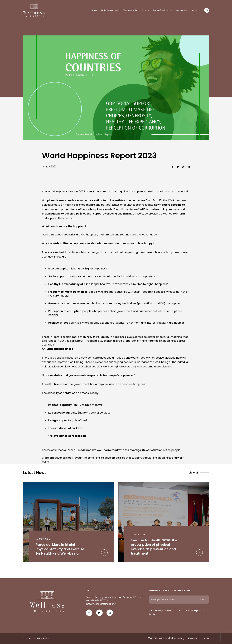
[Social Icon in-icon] (99, 614)
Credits (205, 638)
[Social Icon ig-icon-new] (110, 614)
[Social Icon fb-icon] (89, 614)
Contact (196, 10)
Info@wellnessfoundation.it (101, 604)
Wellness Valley (131, 10)
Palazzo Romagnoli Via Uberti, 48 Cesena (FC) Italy (114, 597)
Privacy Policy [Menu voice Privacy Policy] (42, 638)
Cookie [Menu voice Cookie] (27, 638)
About (95, 10)
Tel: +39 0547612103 (97, 600)
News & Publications (162, 10)
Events (146, 10)
